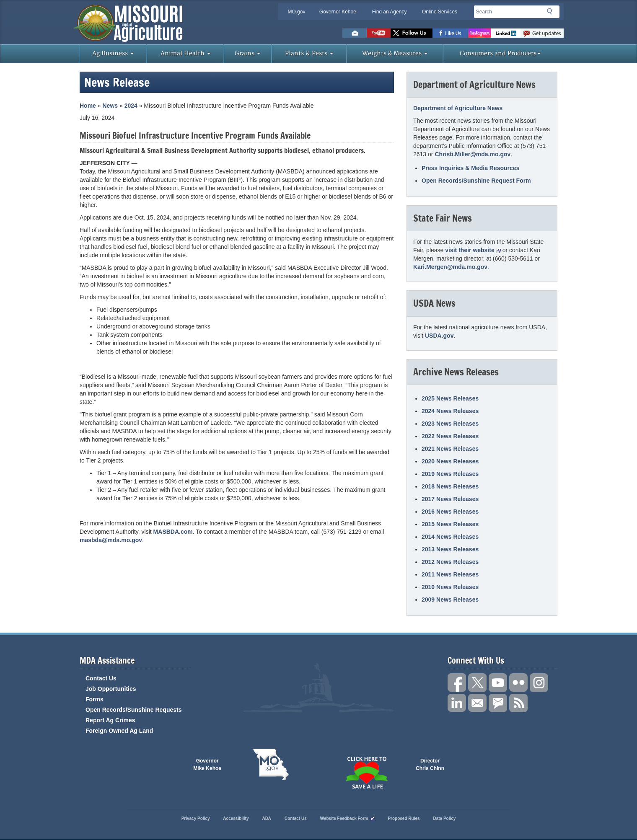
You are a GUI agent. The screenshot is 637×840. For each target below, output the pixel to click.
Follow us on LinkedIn (457, 703)
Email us (355, 33)
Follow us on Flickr (518, 682)
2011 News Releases (450, 574)
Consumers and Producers (500, 53)
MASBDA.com (173, 532)
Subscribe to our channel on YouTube (498, 682)
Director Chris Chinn (430, 765)
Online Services (440, 12)
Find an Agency (390, 12)
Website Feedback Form (347, 818)
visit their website (473, 250)
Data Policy (444, 818)
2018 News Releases (450, 486)
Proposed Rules (404, 818)
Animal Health (185, 53)
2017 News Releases (450, 499)
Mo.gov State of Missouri (271, 765)
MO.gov (296, 12)
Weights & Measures (395, 53)
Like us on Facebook (450, 33)
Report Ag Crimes (110, 720)
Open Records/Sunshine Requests (134, 710)
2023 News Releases (450, 424)
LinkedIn (506, 33)
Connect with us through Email (477, 703)
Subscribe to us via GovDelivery (542, 33)
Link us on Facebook (457, 682)
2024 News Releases (450, 411)
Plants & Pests (309, 53)
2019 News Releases (450, 474)
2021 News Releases (450, 449)
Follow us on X (477, 682)
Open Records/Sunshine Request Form (476, 181)
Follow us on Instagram (480, 33)
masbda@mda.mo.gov (111, 540)
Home (88, 106)
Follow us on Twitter (412, 33)
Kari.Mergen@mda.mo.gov (450, 267)
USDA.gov (439, 336)
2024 (131, 106)
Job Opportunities (111, 689)
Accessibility (236, 818)
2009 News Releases (450, 600)
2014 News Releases (450, 537)
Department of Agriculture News (458, 108)
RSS (518, 703)
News (110, 106)
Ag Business (113, 53)
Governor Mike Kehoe (207, 765)
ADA (267, 818)
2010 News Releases (450, 587)
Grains (247, 53)
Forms (95, 699)
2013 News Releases (450, 549)
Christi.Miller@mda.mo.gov (473, 154)
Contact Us (101, 678)
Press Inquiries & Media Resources (470, 168)
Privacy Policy (196, 818)
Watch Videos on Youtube (379, 33)
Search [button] (552, 13)
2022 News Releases (450, 436)
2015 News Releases (450, 524)
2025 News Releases (450, 398)
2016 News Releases (450, 512)
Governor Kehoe (338, 12)
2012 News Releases (450, 562)
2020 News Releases (450, 461)
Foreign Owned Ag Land (119, 731)
